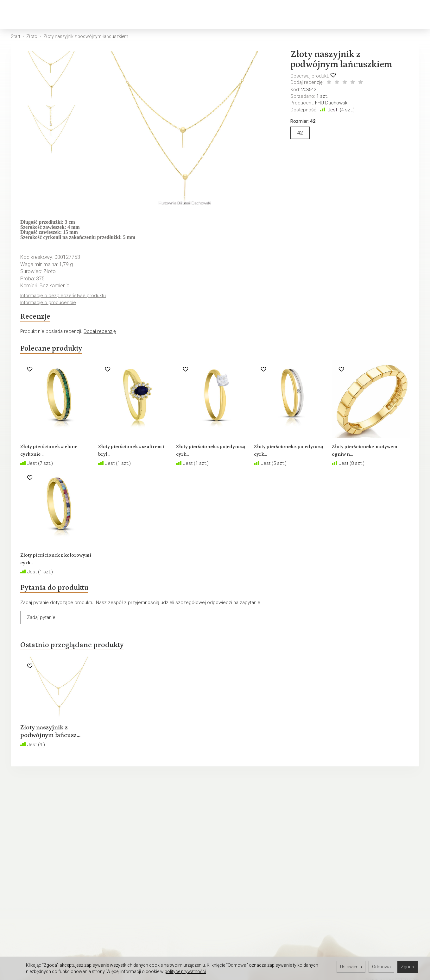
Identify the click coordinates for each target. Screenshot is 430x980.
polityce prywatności (185, 971)
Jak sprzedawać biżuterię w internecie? (261, 838)
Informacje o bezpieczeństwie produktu (65, 296)
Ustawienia (351, 967)
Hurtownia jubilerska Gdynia (40, 939)
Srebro (104, 15)
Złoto (76, 15)
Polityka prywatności (32, 846)
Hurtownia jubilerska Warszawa (44, 947)
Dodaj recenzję (100, 335)
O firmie (19, 863)
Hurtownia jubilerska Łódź (38, 923)
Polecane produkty (60, 353)
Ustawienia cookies (32, 871)
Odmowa (381, 967)
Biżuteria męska (147, 15)
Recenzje (39, 319)
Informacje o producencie (49, 303)
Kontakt (19, 855)
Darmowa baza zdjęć (33, 906)
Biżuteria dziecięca (207, 15)
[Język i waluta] (407, 15)
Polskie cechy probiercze (246, 846)
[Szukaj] (357, 15)
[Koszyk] (374, 15)
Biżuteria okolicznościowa (280, 15)
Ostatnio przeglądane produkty (86, 655)
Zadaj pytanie (41, 626)
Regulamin (22, 838)
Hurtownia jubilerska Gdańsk (41, 931)
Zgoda (408, 967)
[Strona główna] (25, 15)
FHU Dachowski (332, 103)
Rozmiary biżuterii (237, 855)
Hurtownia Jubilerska (33, 914)
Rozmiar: (303, 121)
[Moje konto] (390, 15)
